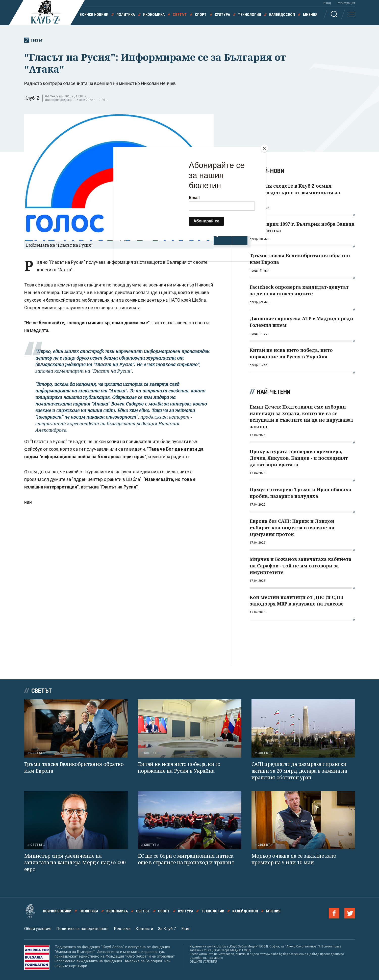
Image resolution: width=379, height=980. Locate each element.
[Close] (264, 148)
